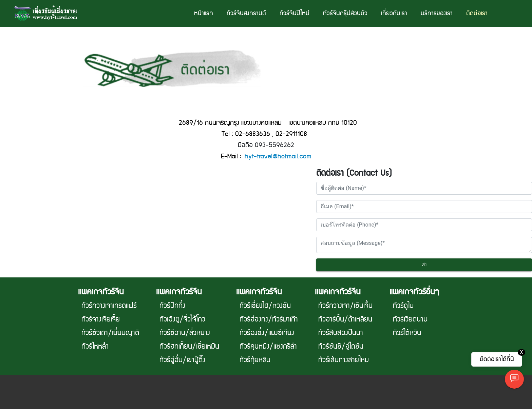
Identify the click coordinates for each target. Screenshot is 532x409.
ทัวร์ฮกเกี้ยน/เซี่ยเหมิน (189, 347)
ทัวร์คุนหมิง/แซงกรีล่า (268, 347)
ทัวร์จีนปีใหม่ (294, 13)
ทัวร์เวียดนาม (410, 319)
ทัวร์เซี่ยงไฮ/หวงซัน (265, 306)
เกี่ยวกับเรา (394, 13)
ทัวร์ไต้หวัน (407, 333)
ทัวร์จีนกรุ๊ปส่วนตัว (345, 13)
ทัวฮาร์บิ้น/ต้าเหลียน (345, 319)
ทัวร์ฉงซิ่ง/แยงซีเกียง (267, 333)
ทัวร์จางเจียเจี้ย (101, 319)
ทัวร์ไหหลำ (95, 347)
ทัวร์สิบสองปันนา (341, 333)
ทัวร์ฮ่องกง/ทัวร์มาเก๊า (269, 319)
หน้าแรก (204, 13)
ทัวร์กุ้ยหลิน (255, 360)
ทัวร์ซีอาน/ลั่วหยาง (185, 333)
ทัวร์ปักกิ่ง (172, 306)
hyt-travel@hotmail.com (278, 157)
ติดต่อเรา (477, 13)
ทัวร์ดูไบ (403, 306)
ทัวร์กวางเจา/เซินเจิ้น (345, 306)
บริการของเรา (437, 13)
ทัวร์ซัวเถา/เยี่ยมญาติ (110, 333)
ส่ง (424, 265)
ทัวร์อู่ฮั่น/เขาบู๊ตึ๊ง (182, 360)
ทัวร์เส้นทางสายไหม (344, 360)
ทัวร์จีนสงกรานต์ (246, 13)
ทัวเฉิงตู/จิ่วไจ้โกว (182, 319)
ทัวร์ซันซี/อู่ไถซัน (341, 347)
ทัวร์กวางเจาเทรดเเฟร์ (109, 306)
